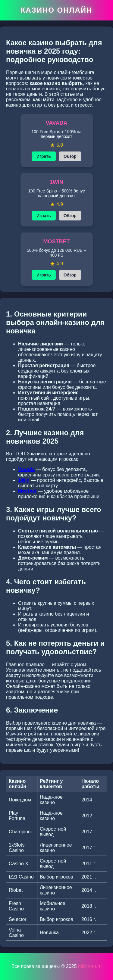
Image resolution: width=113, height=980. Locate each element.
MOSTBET (57, 242)
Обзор (70, 156)
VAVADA (57, 123)
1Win (24, 480)
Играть (44, 156)
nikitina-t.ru (90, 966)
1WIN (56, 182)
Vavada (26, 469)
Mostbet (27, 491)
